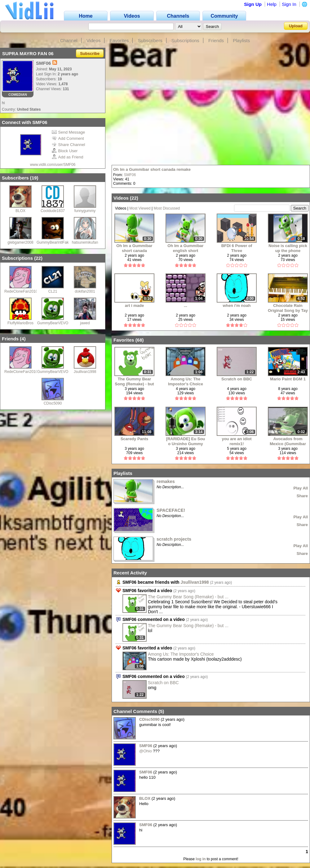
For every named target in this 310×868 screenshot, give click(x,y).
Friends (216, 40)
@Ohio (146, 751)
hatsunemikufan (85, 242)
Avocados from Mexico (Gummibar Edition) (288, 441)
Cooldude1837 (53, 211)
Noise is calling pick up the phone (288, 248)
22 (38, 258)
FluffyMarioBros (20, 323)
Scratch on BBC (237, 379)
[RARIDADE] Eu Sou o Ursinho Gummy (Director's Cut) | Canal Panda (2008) (186, 441)
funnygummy (85, 211)
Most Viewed (140, 208)
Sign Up (253, 4)
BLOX (20, 211)
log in (201, 859)
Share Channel (69, 145)
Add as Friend (68, 157)
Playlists (241, 40)
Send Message (69, 132)
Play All (301, 488)
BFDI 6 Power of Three (237, 248)
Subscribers (150, 40)
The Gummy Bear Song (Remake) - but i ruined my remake (134, 381)
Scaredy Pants (135, 439)
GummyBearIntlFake (54, 242)
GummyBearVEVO (53, 323)
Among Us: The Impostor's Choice (186, 381)
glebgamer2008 (20, 242)
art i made (134, 306)
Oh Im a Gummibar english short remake (185, 248)
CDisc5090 (53, 403)
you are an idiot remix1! (237, 441)
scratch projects (174, 539)
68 (140, 340)
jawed (85, 323)
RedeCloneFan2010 (21, 291)
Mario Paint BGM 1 (288, 379)
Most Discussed (167, 208)
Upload (296, 26)
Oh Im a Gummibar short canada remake (152, 169)
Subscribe (90, 53)
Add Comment (68, 138)
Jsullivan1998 (85, 372)
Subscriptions (185, 40)
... (186, 306)
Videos (94, 40)
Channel (69, 40)
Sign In (289, 4)
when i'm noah (237, 306)
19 (34, 178)
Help (272, 4)
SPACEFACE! (171, 510)
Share (302, 496)
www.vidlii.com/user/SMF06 (53, 165)
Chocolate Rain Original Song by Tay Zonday (288, 308)
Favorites (119, 40)
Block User (65, 151)
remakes (166, 481)
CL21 (53, 291)
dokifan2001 (85, 291)
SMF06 (130, 175)
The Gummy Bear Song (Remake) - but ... (188, 597)
